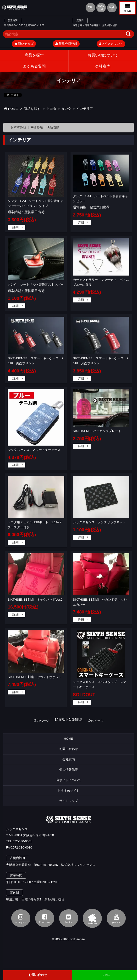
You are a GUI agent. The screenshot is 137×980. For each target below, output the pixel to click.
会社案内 (69, 759)
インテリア (85, 109)
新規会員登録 (66, 44)
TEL (90, 8)
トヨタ (51, 109)
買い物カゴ (24, 44)
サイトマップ (69, 801)
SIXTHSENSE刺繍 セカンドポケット (35, 677)
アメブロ (92, 918)
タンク (66, 109)
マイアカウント (111, 44)
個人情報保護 (69, 770)
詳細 (16, 227)
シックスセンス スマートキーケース (34, 450)
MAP (112, 8)
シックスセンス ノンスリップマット (99, 522)
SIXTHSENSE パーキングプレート (97, 431)
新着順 (55, 127)
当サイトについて (69, 780)
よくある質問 (34, 66)
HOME (11, 109)
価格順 (38, 127)
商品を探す (34, 55)
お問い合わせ (69, 749)
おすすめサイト (68, 791)
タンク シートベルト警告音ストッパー (36, 284)
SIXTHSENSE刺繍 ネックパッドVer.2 (35, 600)
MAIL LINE (101, 8)
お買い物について (103, 55)
